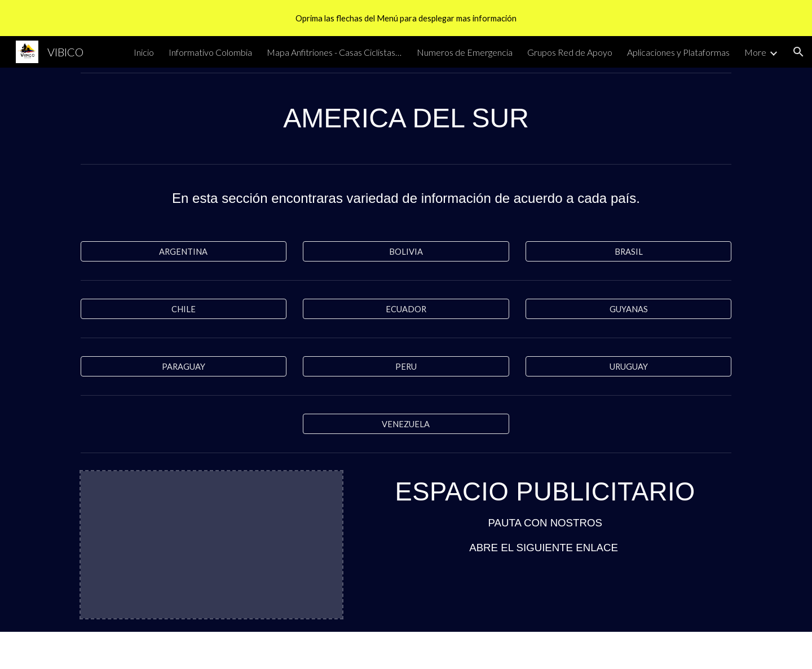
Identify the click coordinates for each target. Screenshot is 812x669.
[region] (406, 18)
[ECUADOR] (406, 309)
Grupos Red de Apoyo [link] (570, 52)
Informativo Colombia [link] (210, 52)
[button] (798, 52)
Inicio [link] (144, 52)
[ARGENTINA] (184, 251)
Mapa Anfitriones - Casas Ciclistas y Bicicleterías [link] (334, 52)
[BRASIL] (628, 251)
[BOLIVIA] (406, 251)
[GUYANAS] (628, 309)
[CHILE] (184, 309)
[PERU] (406, 366)
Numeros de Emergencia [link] (465, 52)
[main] (406, 118)
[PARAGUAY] (184, 366)
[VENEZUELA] (406, 424)
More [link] (755, 52)
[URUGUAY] (628, 366)
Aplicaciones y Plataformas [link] (678, 52)
